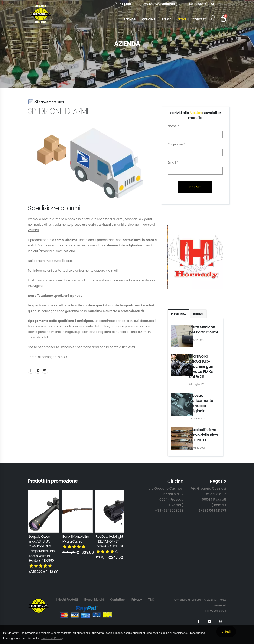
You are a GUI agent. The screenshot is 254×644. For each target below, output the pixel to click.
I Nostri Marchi (94, 600)
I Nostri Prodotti (67, 600)
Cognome (176, 144)
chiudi (226, 631)
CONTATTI (199, 19)
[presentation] (30, 524)
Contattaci (118, 600)
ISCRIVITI (195, 187)
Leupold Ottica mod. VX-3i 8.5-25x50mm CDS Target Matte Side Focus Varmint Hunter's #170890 (42, 549)
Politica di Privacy (52, 638)
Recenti (198, 314)
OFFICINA (149, 19)
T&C (151, 600)
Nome (173, 126)
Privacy (137, 600)
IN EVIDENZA (178, 314)
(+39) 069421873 (137, 4)
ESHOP (167, 19)
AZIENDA (129, 19)
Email (173, 162)
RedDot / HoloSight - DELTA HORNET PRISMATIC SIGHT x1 (109, 541)
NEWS (182, 19)
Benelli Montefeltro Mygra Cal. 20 (76, 539)
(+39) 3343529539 (180, 4)
